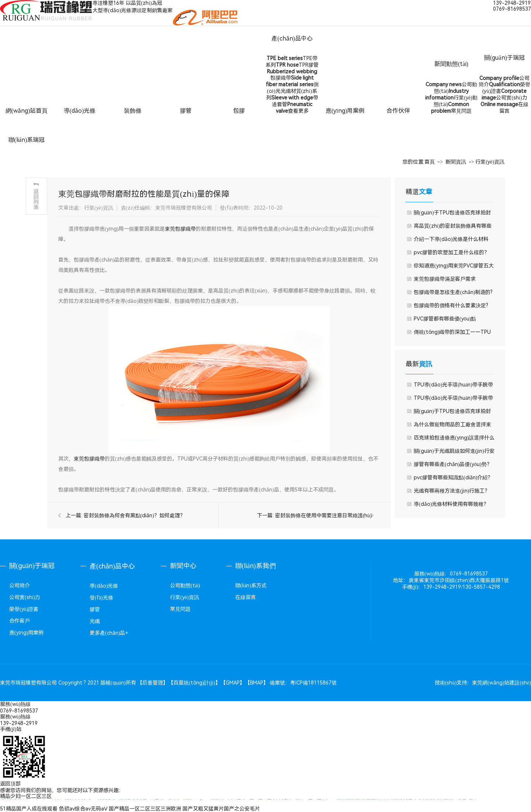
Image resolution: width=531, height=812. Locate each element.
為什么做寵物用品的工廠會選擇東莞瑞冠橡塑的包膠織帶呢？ (452, 426)
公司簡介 (20, 585)
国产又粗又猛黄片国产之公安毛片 (221, 809)
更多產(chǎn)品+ (109, 633)
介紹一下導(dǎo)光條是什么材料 (451, 239)
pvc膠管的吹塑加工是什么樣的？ (452, 252)
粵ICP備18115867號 (313, 683)
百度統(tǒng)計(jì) (194, 683)
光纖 (95, 621)
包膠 (239, 111)
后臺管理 (153, 683)
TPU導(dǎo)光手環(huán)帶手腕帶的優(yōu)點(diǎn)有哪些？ (453, 400)
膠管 (186, 111)
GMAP (233, 683)
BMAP (257, 683)
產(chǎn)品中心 (292, 38)
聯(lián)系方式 (251, 585)
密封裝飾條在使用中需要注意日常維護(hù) (323, 515)
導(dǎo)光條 (80, 111)
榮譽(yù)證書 (24, 609)
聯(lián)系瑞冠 (27, 140)
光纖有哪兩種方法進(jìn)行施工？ (452, 491)
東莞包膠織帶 (180, 229)
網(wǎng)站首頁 (27, 111)
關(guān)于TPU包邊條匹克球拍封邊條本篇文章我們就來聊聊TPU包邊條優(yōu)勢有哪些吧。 (452, 413)
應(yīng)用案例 (345, 111)
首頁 (430, 162)
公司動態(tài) (185, 585)
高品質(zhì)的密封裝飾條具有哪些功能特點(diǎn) (453, 228)
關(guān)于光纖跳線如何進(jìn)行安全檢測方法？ (454, 453)
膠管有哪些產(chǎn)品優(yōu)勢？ (453, 464)
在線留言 (246, 597)
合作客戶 (20, 621)
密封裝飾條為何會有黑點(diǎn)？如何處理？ (134, 515)
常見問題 (180, 609)
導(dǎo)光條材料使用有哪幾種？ (451, 504)
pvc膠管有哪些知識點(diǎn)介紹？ (453, 477)
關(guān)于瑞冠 (504, 58)
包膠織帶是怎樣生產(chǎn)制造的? (453, 292)
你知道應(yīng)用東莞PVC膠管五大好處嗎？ (454, 267)
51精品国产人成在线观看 (29, 809)
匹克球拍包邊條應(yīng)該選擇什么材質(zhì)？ (454, 440)
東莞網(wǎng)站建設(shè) (502, 683)
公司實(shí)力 (25, 597)
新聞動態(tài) (451, 64)
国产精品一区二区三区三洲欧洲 (145, 809)
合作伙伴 (398, 111)
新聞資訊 (456, 162)
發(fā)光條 (101, 598)
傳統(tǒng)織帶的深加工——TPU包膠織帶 (452, 334)
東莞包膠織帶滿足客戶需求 (445, 279)
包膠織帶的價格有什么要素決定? (451, 305)
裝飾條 (133, 111)
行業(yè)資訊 (490, 162)
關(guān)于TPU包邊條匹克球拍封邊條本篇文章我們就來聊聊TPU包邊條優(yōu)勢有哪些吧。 (452, 214)
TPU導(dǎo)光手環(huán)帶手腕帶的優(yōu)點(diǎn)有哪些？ (453, 386)
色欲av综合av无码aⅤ (83, 809)
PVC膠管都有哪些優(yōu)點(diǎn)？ (445, 321)
